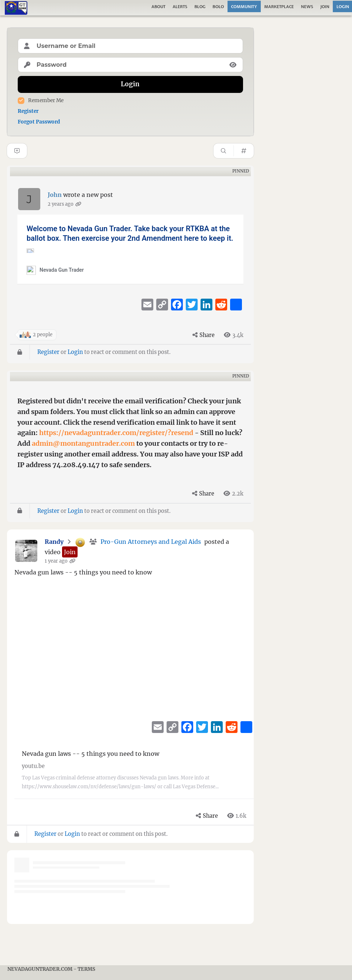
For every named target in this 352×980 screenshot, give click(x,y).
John (55, 195)
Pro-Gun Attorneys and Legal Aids (151, 542)
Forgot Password (39, 122)
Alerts (180, 7)
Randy (54, 542)
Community (244, 7)
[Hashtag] (244, 151)
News (307, 7)
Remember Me (46, 100)
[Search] (223, 151)
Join (325, 7)
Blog (200, 7)
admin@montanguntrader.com (83, 443)
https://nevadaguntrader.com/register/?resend (116, 433)
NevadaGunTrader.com (40, 969)
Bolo (218, 7)
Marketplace (279, 7)
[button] (70, 552)
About (158, 7)
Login (75, 352)
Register (28, 111)
